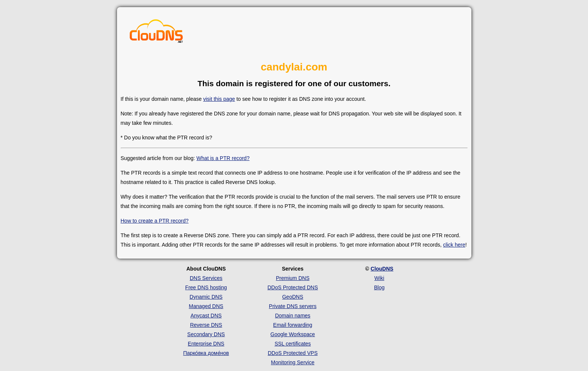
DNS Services (206, 278)
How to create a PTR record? (155, 221)
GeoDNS (292, 297)
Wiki (379, 278)
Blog (379, 287)
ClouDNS (382, 269)
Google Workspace (293, 334)
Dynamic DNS (206, 297)
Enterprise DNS (206, 344)
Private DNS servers (293, 306)
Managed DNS (206, 306)
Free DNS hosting (206, 287)
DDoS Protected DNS (293, 287)
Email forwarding (292, 325)
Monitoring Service (293, 362)
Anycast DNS (206, 316)
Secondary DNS (206, 334)
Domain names (292, 316)
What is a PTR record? (223, 158)
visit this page (219, 99)
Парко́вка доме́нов (206, 353)
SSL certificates (293, 344)
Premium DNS (293, 278)
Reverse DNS (206, 325)
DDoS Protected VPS (293, 353)
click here (454, 245)
